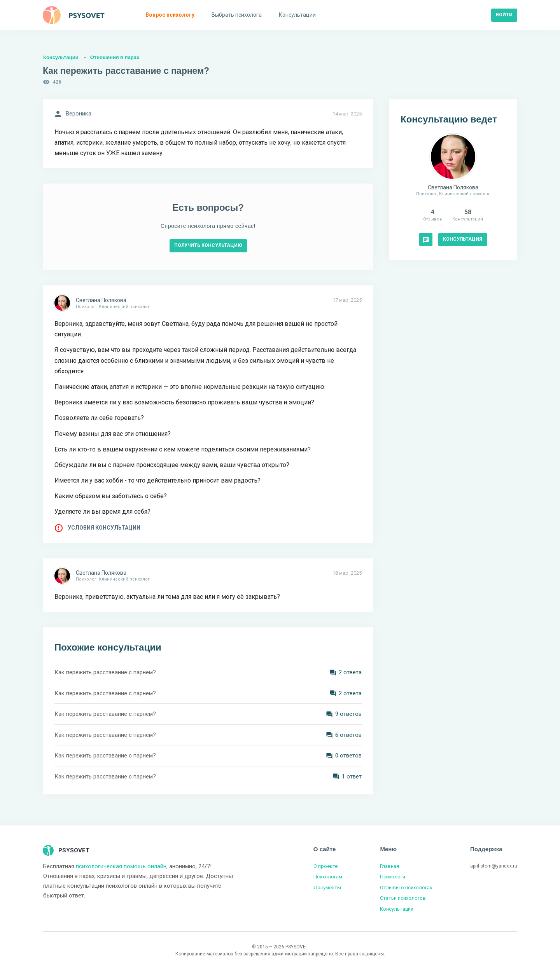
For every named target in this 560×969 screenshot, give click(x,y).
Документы (327, 888)
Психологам (328, 877)
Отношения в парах (115, 57)
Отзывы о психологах (406, 888)
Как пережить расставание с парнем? (105, 672)
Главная (389, 866)
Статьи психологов (403, 898)
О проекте (325, 866)
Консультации (61, 57)
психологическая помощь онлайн (121, 866)
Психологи (393, 877)
